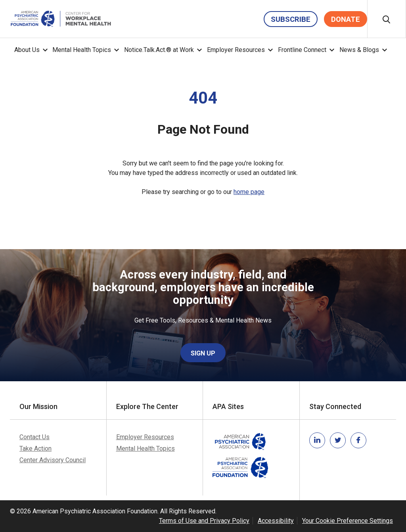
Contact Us (34, 437)
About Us (27, 50)
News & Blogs (359, 50)
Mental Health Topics (82, 50)
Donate (346, 19)
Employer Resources (236, 50)
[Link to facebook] (358, 440)
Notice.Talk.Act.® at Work (159, 50)
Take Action (35, 448)
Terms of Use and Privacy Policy (204, 521)
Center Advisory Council (53, 460)
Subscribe (291, 19)
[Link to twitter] (338, 440)
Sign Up (203, 353)
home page (249, 192)
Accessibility (276, 521)
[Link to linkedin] (317, 440)
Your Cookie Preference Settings (348, 521)
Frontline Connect (302, 50)
